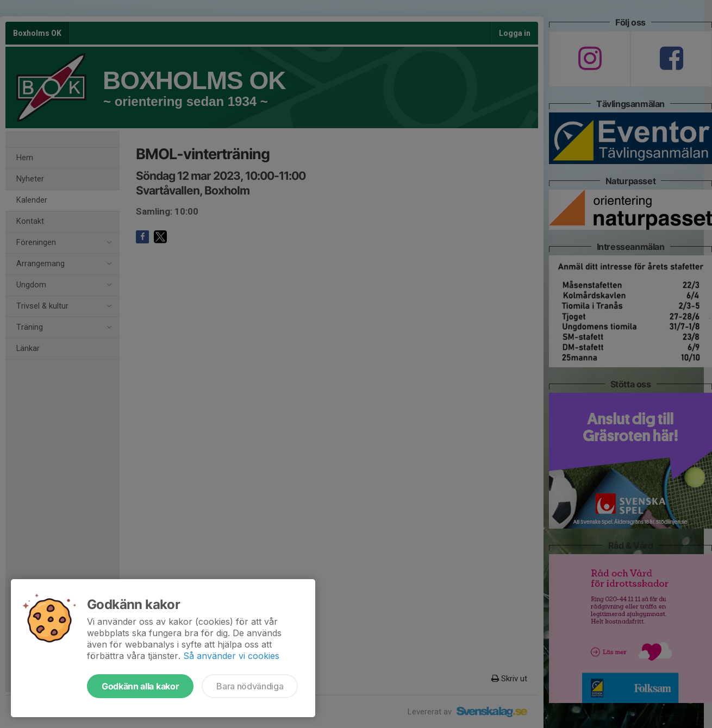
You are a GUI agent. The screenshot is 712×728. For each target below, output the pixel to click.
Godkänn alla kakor (140, 686)
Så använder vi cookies (231, 656)
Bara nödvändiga (250, 686)
